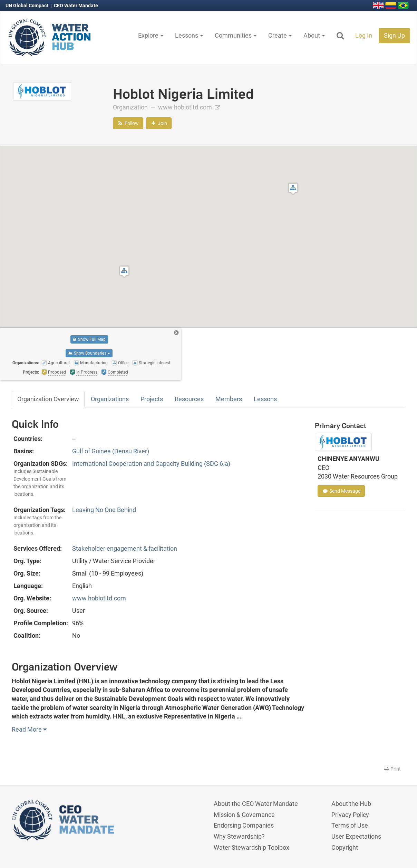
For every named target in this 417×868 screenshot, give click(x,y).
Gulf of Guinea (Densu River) (111, 451)
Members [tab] (229, 399)
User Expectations (356, 836)
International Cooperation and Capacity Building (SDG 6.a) (151, 464)
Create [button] (280, 35)
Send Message (341, 491)
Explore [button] (151, 35)
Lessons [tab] (265, 399)
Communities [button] (236, 35)
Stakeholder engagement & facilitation (125, 548)
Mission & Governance (244, 815)
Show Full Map (89, 339)
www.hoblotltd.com (189, 107)
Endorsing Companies (244, 825)
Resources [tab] (189, 399)
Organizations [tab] (110, 399)
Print (392, 769)
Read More (29, 729)
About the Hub (351, 804)
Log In (364, 35)
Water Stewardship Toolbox (251, 847)
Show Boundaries (89, 353)
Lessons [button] (189, 35)
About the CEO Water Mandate (256, 804)
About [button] (314, 35)
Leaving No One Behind (104, 510)
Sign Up (394, 35)
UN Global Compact (27, 6)
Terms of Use (350, 825)
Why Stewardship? (239, 836)
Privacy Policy (350, 815)
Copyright (345, 847)
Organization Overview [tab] (48, 399)
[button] (124, 272)
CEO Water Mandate (76, 6)
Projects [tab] (152, 399)
